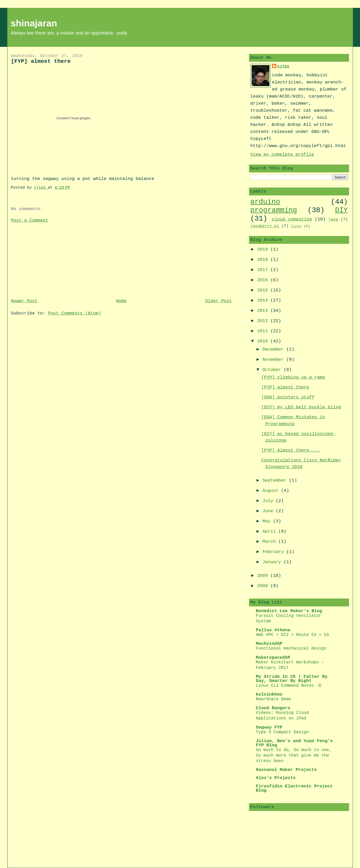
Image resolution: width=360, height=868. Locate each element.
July (269, 501)
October (273, 370)
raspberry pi (265, 226)
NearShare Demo (273, 699)
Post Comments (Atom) (75, 313)
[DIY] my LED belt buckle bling (301, 407)
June (269, 511)
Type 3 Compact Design (282, 732)
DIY (342, 210)
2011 (264, 331)
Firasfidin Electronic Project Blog (294, 788)
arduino (265, 202)
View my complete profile (282, 154)
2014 (264, 300)
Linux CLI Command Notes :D (289, 686)
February (274, 552)
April (270, 531)
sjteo (283, 67)
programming (274, 210)
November (274, 360)
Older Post (218, 301)
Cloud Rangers (273, 708)
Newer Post (24, 301)
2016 (264, 280)
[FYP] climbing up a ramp (293, 377)
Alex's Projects (276, 778)
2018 (264, 260)
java (333, 219)
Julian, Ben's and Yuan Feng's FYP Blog (294, 743)
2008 (264, 586)
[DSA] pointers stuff (288, 397)
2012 (264, 321)
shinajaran (34, 23)
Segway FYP (269, 727)
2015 (264, 290)
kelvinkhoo (269, 694)
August (272, 491)
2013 (264, 311)
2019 (264, 249)
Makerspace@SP (273, 658)
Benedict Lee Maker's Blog (289, 611)
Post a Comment (30, 220)
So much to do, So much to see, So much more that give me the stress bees (294, 756)
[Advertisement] (50, 260)
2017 (264, 270)
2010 (264, 341)
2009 (264, 576)
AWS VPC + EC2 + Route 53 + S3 (292, 635)
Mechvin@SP (269, 644)
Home (121, 301)
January (273, 562)
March (270, 542)
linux (296, 226)
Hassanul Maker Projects (286, 770)
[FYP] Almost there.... (290, 450)
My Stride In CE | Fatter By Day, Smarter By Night (292, 679)
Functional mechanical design (291, 649)
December (274, 349)
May (268, 521)
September (276, 480)
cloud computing (292, 219)
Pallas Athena (273, 630)
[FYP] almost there (285, 387)
